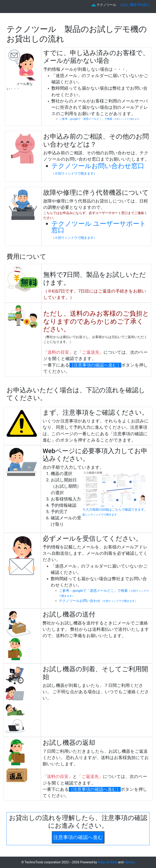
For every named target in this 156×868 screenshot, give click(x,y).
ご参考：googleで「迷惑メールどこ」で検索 (100, 119)
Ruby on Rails (108, 862)
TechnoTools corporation (43, 862)
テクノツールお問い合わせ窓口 (98, 169)
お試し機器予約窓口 (135, 5)
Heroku (129, 862)
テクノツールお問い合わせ (98, 601)
